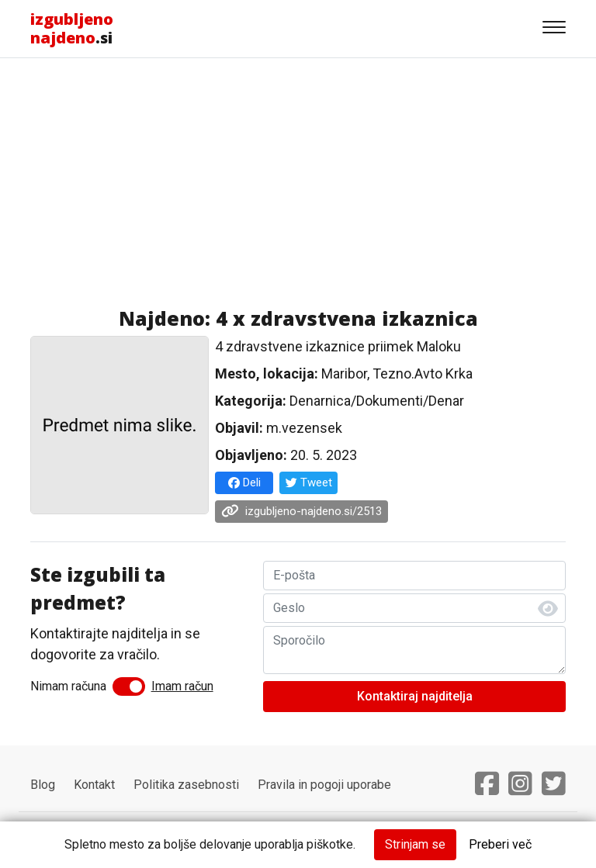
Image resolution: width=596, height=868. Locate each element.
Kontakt (94, 785)
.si (72, 28)
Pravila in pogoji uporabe (324, 785)
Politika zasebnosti (186, 785)
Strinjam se (415, 844)
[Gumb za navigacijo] (554, 29)
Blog (43, 785)
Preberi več (500, 844)
